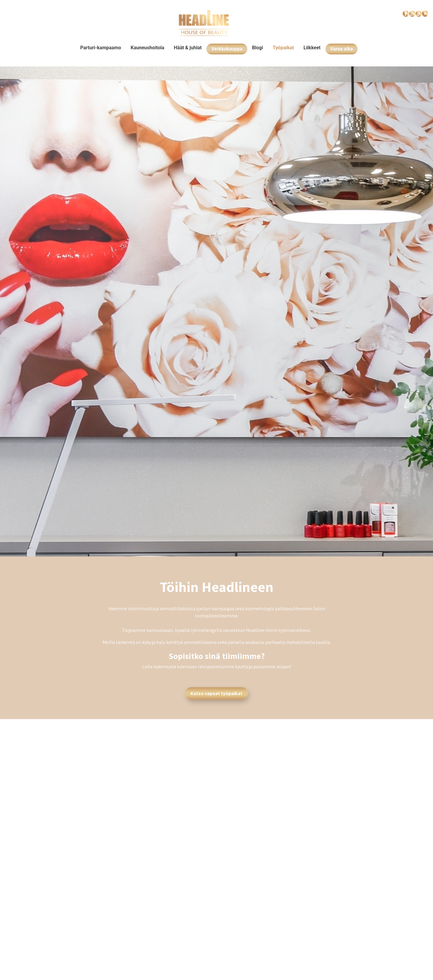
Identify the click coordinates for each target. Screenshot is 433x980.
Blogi (258, 48)
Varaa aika (342, 49)
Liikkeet (312, 48)
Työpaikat (283, 48)
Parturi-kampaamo (101, 48)
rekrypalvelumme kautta (223, 667)
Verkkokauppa (227, 49)
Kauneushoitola (148, 48)
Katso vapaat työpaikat (216, 693)
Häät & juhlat (188, 48)
